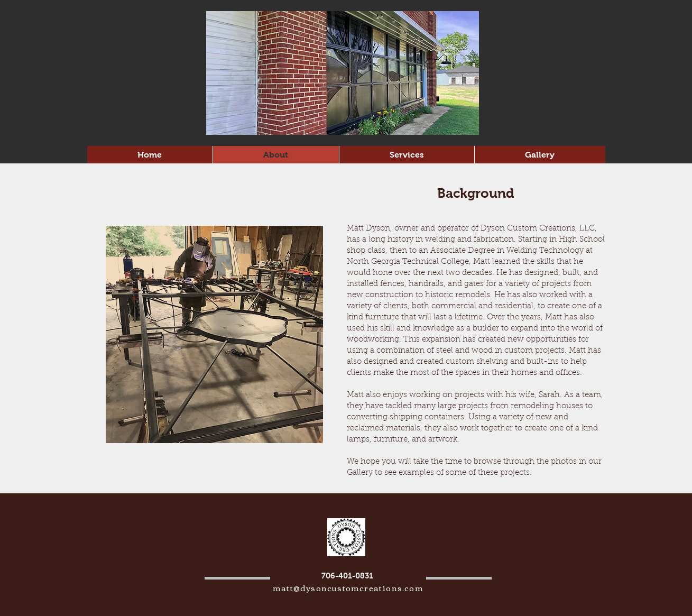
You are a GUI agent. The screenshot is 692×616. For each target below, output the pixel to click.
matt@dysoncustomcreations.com (348, 587)
